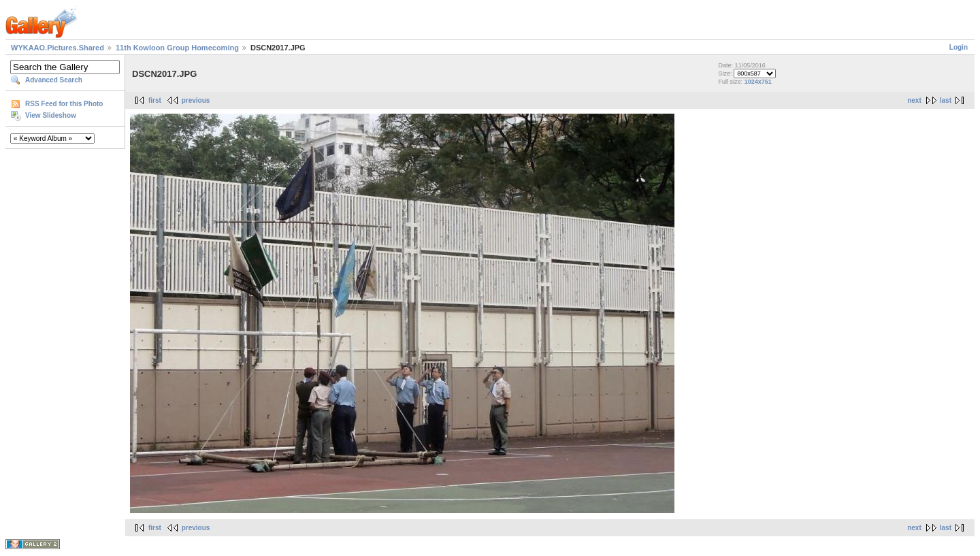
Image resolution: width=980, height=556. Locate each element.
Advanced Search (54, 80)
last (946, 100)
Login (959, 47)
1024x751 (758, 82)
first (155, 100)
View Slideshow (51, 115)
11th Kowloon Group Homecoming (177, 48)
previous (196, 100)
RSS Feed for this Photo (64, 104)
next (914, 100)
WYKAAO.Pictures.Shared (58, 48)
